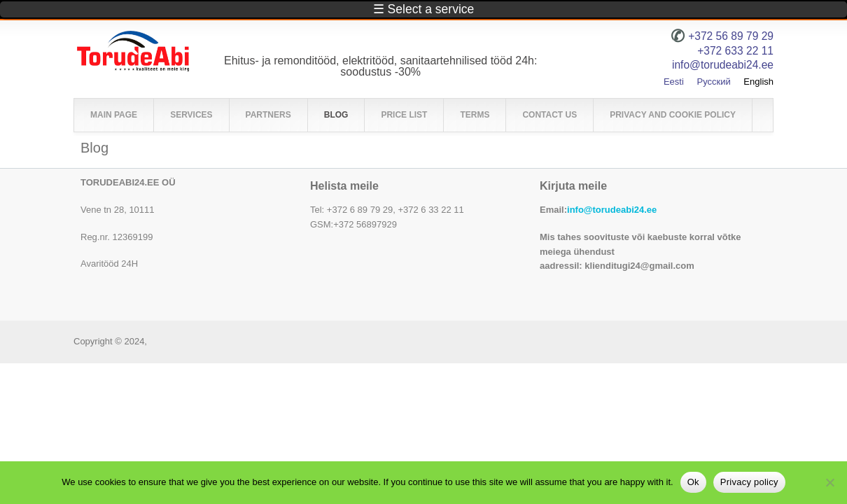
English (758, 82)
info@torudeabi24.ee (612, 210)
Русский (713, 82)
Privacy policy (749, 482)
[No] (829, 482)
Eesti (674, 82)
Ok (693, 482)
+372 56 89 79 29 (731, 36)
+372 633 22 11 (735, 51)
